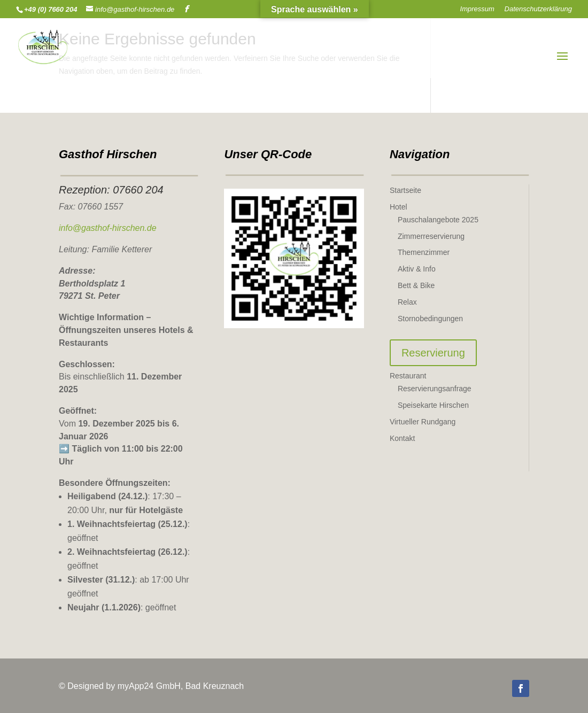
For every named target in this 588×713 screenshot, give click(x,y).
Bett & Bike (416, 285)
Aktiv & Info (417, 269)
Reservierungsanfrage (435, 389)
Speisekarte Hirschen (433, 405)
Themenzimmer (424, 252)
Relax (407, 302)
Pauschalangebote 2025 (438, 220)
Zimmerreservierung (431, 236)
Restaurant (408, 376)
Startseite (405, 190)
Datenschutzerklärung (538, 9)
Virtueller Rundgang (423, 422)
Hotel (399, 207)
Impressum (477, 9)
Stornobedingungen (430, 319)
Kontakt (402, 438)
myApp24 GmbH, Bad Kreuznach (181, 686)
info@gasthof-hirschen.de (108, 228)
